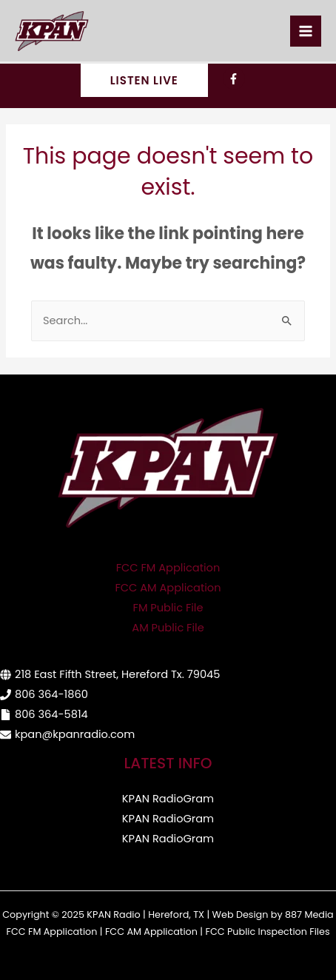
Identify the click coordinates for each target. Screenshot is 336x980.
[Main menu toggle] (306, 31)
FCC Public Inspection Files (267, 932)
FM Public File (168, 608)
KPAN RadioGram (168, 799)
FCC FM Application (168, 568)
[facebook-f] (236, 78)
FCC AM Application (168, 588)
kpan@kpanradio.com (75, 734)
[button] (144, 80)
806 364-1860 (51, 694)
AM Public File (168, 628)
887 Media (309, 914)
